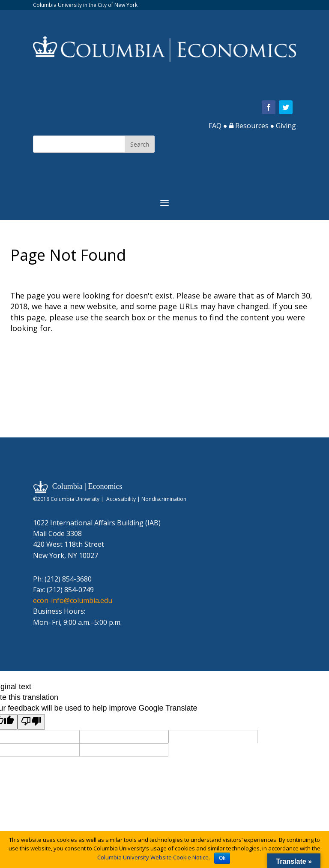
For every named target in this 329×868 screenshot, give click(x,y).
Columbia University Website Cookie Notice (153, 857)
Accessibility (121, 499)
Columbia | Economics (87, 486)
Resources (249, 126)
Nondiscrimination (164, 499)
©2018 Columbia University (66, 499)
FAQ (215, 126)
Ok (222, 858)
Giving (286, 126)
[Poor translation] (31, 722)
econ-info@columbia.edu (73, 600)
